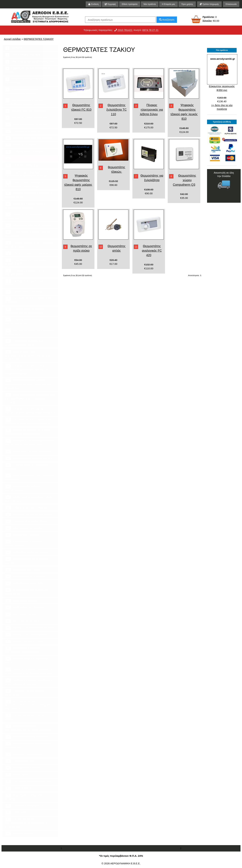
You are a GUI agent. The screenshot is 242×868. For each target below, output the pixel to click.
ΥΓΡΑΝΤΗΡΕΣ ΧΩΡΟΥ (22, 535)
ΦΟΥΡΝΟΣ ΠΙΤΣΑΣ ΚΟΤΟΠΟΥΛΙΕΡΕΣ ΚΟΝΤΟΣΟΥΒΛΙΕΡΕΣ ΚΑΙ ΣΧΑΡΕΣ (29, 705)
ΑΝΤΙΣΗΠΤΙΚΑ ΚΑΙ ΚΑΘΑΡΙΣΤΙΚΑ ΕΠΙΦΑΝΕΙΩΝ (28, 745)
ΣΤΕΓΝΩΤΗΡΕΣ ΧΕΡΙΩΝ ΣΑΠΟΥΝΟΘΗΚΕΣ (23, 543)
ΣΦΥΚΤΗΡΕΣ (17, 813)
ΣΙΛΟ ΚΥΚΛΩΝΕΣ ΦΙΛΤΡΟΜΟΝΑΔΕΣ (30, 62)
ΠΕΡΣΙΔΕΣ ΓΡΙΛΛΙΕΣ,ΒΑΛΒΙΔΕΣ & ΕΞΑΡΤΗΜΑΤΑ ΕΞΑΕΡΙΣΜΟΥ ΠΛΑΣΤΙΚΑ (29, 671)
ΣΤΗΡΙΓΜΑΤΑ (17, 775)
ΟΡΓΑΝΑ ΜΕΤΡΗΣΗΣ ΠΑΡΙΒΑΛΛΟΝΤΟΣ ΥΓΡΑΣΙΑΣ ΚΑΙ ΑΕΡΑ (28, 728)
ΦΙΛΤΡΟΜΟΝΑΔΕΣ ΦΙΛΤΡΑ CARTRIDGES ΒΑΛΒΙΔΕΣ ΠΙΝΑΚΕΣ (26, 102)
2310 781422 (125, 30)
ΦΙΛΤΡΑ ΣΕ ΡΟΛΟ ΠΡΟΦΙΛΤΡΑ (26, 118)
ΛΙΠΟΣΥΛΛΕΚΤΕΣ (19, 789)
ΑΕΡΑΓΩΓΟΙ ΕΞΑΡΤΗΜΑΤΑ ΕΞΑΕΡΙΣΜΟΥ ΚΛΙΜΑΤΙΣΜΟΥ (25, 185)
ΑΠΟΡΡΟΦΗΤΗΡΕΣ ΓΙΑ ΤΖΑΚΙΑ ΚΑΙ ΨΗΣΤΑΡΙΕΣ (30, 477)
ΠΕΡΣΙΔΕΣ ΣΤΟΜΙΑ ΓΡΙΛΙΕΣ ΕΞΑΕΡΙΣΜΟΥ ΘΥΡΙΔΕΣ (25, 206)
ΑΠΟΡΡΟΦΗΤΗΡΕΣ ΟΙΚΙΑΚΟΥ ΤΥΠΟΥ (27, 717)
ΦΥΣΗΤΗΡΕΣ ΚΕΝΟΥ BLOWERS (28, 452)
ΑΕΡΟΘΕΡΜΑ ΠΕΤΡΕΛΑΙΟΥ (25, 577)
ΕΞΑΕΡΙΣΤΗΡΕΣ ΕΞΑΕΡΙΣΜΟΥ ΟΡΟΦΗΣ (27, 467)
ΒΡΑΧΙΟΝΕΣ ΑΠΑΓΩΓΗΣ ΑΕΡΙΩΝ (28, 225)
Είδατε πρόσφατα (130, 4)
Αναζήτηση (167, 20)
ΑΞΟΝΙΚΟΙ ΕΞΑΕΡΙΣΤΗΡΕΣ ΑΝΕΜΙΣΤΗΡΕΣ (25, 272)
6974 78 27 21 (150, 30)
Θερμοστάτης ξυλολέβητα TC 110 (116, 110)
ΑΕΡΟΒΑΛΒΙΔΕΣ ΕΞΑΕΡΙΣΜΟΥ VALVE (27, 661)
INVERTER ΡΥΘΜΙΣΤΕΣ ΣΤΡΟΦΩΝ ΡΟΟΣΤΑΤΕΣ (30, 332)
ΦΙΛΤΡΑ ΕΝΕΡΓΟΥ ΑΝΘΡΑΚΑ (25, 111)
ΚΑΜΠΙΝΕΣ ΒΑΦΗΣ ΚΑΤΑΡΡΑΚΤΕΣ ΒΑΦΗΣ (29, 70)
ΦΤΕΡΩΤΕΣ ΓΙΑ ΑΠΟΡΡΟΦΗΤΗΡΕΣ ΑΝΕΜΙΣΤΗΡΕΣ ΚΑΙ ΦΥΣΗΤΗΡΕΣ (30, 443)
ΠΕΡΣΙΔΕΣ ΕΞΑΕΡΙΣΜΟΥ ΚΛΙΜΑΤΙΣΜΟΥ (24, 216)
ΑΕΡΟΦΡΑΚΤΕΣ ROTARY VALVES (29, 458)
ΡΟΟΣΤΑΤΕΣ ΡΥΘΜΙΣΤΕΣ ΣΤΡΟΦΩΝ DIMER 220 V (24, 343)
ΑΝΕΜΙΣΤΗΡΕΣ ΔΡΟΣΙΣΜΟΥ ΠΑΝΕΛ (26, 283)
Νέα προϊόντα (150, 4)
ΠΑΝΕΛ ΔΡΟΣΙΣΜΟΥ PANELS (26, 508)
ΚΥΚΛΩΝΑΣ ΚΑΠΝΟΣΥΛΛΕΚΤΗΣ (28, 782)
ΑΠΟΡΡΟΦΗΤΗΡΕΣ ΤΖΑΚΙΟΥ (26, 125)
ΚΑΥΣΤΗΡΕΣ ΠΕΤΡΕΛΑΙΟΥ (25, 608)
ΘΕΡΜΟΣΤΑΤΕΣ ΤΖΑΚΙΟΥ (39, 39)
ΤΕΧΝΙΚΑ (14, 48)
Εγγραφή (110, 4)
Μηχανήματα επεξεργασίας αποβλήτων (24, 797)
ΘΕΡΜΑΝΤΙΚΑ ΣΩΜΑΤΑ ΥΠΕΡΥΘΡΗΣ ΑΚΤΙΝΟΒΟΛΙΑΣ (23, 650)
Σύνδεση (93, 4)
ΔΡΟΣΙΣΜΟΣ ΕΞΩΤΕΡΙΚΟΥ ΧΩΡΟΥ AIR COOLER (30, 499)
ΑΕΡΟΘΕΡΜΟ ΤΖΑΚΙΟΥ (23, 768)
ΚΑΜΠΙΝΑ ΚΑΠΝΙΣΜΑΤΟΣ (24, 806)
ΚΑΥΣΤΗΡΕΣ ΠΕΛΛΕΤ (22, 614)
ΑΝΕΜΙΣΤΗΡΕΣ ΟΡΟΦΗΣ (24, 292)
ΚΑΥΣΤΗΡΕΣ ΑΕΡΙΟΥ (21, 601)
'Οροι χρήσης (187, 4)
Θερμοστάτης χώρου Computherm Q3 (184, 180)
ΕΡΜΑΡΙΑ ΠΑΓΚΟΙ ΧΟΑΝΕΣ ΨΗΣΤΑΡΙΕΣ (25, 692)
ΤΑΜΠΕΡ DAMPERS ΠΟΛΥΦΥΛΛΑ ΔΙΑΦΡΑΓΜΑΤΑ (29, 195)
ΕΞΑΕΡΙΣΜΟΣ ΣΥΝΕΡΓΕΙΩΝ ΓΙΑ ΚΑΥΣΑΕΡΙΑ (28, 234)
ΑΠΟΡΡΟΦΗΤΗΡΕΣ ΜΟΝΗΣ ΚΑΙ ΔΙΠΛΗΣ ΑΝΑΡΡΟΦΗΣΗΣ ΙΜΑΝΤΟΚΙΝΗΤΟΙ (30, 411)
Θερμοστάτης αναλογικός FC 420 (152, 251)
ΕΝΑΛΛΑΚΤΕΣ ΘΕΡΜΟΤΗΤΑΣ (27, 521)
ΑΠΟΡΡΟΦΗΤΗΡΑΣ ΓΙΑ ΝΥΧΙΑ (27, 737)
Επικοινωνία (231, 4)
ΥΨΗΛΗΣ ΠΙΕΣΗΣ (19, 834)
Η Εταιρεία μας (168, 4)
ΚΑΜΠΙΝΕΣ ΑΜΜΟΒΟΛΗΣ (24, 754)
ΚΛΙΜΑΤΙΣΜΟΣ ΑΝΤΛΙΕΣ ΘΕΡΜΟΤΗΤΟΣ (23, 488)
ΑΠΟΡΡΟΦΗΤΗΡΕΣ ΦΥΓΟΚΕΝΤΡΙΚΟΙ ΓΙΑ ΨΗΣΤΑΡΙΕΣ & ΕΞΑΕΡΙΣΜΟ (26, 823)
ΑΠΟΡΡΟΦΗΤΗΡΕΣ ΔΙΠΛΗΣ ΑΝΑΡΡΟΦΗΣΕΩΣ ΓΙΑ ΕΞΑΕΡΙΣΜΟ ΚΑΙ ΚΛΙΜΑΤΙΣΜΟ (28, 384)
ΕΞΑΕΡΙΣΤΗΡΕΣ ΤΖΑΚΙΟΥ (24, 152)
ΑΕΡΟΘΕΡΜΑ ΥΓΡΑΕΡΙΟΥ (24, 583)
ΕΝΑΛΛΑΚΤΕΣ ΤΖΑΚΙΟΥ (23, 131)
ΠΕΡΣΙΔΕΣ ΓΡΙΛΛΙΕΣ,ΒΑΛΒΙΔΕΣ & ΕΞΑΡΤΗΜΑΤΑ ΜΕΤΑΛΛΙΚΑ (29, 682)
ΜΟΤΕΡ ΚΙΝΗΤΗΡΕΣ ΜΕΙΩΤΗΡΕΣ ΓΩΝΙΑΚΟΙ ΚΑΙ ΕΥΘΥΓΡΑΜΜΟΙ (29, 432)
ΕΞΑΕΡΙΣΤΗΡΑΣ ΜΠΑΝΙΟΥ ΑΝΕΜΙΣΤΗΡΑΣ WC (25, 321)
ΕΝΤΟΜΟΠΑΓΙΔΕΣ (20, 761)
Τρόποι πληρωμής (209, 4)
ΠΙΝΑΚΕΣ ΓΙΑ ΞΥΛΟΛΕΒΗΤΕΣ (26, 635)
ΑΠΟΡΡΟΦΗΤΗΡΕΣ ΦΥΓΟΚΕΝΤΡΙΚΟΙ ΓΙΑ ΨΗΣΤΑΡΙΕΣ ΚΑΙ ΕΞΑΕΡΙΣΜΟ (27, 355)
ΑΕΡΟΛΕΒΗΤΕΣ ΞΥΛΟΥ (23, 570)
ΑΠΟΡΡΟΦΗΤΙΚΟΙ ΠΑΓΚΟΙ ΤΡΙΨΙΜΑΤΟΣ (24, 81)
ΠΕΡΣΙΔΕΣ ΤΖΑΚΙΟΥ (21, 145)
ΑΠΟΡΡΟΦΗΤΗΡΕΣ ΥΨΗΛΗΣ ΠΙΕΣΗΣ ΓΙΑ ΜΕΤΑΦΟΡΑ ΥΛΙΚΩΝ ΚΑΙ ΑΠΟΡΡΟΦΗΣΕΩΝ (27, 370)
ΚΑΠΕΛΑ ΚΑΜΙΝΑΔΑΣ (22, 165)
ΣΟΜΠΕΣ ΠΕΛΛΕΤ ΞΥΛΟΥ (24, 642)
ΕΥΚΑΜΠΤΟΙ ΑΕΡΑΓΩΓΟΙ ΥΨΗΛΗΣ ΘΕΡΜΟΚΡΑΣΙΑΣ (29, 244)
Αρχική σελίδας (13, 39)
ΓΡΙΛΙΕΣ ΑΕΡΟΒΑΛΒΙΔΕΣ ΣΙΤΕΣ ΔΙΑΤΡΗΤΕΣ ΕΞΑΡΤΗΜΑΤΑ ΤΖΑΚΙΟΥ (28, 174)
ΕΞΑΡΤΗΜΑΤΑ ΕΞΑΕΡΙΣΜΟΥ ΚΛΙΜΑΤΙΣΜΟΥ (26, 262)
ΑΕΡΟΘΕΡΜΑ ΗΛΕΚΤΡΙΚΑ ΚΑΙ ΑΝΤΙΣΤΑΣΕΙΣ (27, 592)
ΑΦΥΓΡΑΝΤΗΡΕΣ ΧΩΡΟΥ (24, 528)
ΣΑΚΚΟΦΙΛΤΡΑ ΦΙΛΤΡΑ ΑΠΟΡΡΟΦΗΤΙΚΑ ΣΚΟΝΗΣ (22, 91)
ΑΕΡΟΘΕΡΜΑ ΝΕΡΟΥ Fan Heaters (29, 514)
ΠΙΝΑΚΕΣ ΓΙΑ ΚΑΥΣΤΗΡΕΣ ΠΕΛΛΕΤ (30, 628)
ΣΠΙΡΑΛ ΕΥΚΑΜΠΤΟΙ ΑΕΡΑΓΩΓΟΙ (29, 253)
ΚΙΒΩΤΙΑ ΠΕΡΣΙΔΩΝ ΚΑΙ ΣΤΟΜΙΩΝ (29, 138)
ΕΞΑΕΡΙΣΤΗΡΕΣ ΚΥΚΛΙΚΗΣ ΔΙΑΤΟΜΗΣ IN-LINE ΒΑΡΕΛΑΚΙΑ (25, 311)
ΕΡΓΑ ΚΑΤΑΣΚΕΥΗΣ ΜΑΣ (23, 55)
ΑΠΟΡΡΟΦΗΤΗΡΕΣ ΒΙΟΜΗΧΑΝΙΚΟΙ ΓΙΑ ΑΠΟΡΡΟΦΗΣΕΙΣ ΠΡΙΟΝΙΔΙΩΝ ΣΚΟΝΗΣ (30, 398)
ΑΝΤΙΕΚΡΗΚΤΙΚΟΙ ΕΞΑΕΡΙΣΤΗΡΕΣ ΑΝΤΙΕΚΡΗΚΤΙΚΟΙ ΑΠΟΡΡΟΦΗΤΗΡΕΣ (29, 421)
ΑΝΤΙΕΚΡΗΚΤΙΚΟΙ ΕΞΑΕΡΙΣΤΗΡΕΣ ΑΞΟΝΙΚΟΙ (29, 300)
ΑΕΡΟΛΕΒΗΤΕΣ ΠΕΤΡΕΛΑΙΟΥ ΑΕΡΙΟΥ (27, 561)
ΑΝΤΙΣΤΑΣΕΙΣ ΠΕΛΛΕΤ (22, 621)
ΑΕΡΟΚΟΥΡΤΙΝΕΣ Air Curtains (27, 552)
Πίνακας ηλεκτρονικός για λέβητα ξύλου (151, 110)
